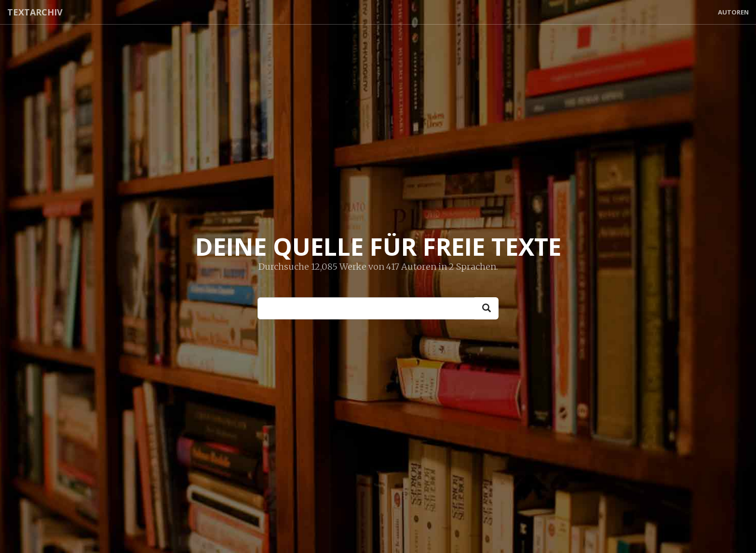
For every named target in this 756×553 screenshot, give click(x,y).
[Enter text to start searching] (366, 308)
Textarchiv (35, 12)
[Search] (486, 308)
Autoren (733, 12)
